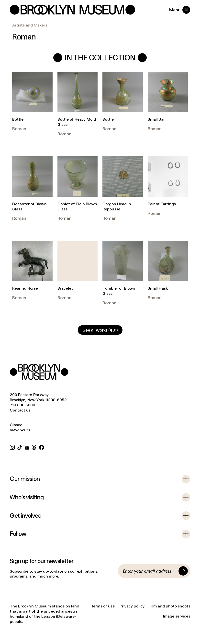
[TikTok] (20, 447)
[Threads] (34, 447)
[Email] (149, 571)
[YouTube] (27, 447)
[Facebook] (42, 447)
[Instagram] (12, 447)
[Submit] (183, 571)
